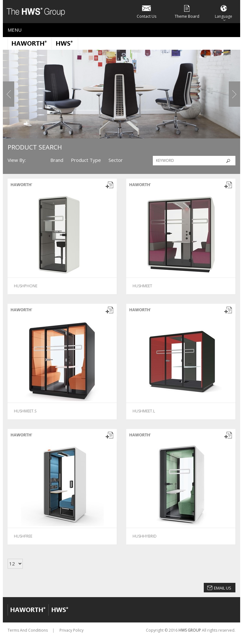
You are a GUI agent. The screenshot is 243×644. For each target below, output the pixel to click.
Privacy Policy (72, 630)
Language (224, 11)
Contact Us (146, 11)
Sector (116, 160)
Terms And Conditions (28, 630)
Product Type (86, 160)
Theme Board (187, 11)
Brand (57, 160)
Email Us (223, 588)
